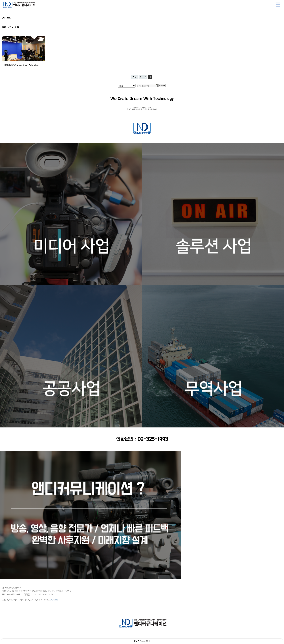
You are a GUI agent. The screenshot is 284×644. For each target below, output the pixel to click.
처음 (135, 77)
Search (0, 0)
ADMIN (54, 600)
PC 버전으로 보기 (142, 641)
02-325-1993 (153, 439)
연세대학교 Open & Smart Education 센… (24, 65)
